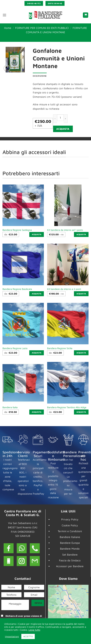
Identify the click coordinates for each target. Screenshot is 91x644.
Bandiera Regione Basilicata (17, 289)
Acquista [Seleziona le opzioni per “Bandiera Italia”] (37, 412)
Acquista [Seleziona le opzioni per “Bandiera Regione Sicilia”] (81, 353)
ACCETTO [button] (28, 636)
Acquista (63, 129)
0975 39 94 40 (55, 3)
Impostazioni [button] (12, 636)
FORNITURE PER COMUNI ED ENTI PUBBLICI (42, 28)
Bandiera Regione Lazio (15, 348)
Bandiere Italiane (70, 537)
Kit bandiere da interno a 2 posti (64, 289)
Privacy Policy (70, 519)
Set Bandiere (70, 555)
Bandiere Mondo (70, 549)
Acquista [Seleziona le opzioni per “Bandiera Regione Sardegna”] (37, 234)
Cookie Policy (70, 525)
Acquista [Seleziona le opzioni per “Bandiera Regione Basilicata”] (37, 294)
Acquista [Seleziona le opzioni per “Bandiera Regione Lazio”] (37, 353)
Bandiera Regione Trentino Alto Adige (67, 407)
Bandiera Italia (10, 407)
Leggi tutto (34, 630)
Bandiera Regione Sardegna (17, 230)
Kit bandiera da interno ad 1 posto (65, 230)
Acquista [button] (81, 234)
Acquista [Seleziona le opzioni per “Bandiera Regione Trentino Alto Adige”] (81, 412)
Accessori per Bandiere (70, 566)
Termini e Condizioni (70, 531)
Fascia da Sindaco (70, 560)
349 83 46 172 (34, 3)
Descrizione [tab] (40, 76)
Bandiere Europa (70, 543)
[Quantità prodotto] (60, 118)
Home (8, 28)
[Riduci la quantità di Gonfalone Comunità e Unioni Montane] (55, 119)
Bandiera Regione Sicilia (60, 348)
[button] (4, 15)
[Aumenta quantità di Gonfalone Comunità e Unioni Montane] (66, 119)
